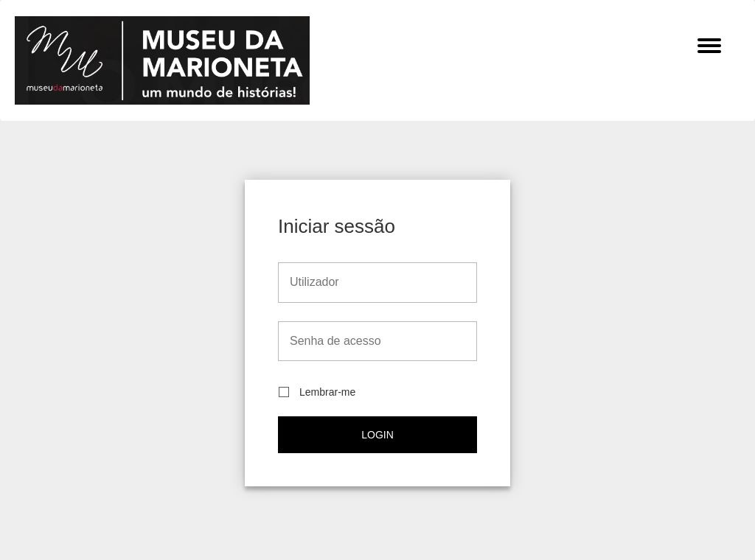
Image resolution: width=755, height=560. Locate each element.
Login (377, 435)
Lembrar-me (317, 392)
